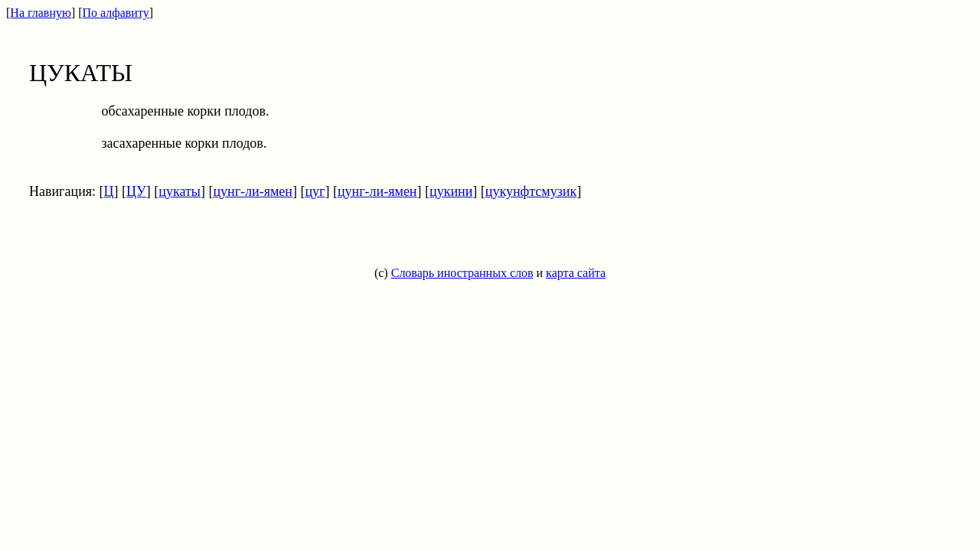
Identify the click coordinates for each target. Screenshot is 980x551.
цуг (315, 191)
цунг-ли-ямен (253, 191)
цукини (451, 191)
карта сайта (576, 273)
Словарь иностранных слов (462, 273)
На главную (41, 13)
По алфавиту (116, 13)
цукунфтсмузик (531, 191)
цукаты (180, 191)
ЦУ (136, 191)
